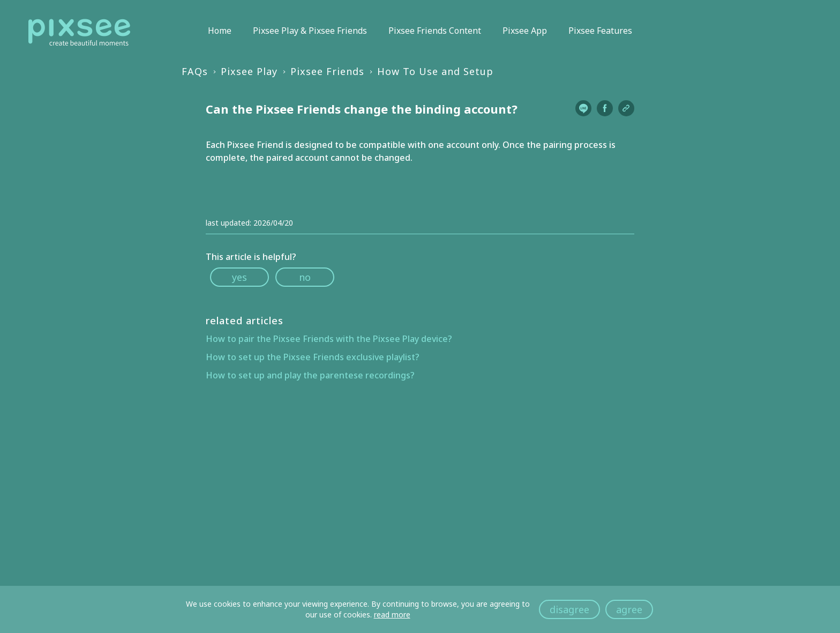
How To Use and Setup (435, 71)
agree (629, 609)
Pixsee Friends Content (435, 31)
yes (239, 277)
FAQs (195, 71)
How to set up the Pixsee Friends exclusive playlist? (313, 357)
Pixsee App (525, 31)
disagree (569, 609)
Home (220, 31)
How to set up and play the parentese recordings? (310, 375)
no (305, 277)
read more (392, 615)
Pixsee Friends (327, 71)
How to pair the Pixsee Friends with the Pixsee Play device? (329, 339)
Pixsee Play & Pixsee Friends (310, 31)
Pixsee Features (600, 31)
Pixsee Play (249, 71)
